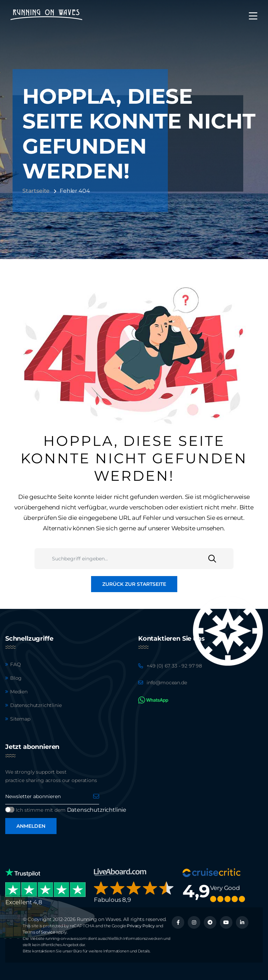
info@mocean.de (167, 683)
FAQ (16, 664)
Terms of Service (39, 932)
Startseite (36, 191)
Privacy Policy (141, 926)
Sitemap (20, 719)
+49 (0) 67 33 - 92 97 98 (174, 666)
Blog (16, 678)
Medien (19, 692)
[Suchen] (221, 559)
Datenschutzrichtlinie (36, 705)
